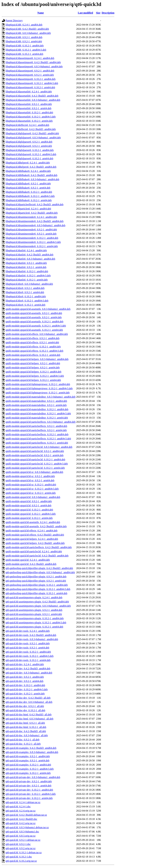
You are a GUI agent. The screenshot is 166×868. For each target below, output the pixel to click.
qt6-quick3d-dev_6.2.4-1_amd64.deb (25, 664)
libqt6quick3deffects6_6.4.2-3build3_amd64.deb (31, 129)
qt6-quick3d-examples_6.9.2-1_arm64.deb (27, 761)
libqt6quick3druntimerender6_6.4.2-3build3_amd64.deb (35, 221)
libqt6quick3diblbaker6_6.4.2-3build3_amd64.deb (31, 175)
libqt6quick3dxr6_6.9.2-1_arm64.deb (25, 292)
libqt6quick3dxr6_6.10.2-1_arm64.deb (26, 305)
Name (41, 13)
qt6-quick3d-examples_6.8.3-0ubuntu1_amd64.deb (32, 752)
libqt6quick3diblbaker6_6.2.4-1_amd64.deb (28, 171)
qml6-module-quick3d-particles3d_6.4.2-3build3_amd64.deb (37, 556)
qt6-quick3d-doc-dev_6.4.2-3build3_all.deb (28, 698)
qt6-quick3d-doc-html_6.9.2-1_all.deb (25, 723)
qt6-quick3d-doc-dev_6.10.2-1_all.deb (25, 710)
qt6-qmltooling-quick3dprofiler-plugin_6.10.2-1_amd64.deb (37, 585)
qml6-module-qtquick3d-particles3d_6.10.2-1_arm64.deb (35, 468)
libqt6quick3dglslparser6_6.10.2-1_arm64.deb (29, 158)
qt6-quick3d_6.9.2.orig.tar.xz (21, 848)
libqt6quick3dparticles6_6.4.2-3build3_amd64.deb (32, 213)
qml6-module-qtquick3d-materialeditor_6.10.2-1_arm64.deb (37, 418)
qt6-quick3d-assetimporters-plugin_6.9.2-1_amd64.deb (34, 610)
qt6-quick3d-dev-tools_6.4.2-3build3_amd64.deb (31, 635)
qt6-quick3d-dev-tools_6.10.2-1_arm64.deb (28, 660)
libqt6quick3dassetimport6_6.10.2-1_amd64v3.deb (32, 83)
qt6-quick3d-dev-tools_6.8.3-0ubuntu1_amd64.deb (32, 639)
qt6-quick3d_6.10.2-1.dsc (19, 857)
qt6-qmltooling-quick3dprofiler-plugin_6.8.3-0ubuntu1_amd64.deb (40, 572)
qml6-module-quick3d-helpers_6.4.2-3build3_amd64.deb (35, 543)
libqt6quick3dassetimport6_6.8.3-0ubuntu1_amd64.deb (34, 66)
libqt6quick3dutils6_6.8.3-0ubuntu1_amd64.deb (30, 259)
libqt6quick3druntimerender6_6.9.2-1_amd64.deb (31, 230)
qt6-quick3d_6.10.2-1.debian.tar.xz (24, 852)
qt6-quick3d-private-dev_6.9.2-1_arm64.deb (28, 786)
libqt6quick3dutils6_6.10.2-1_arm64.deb (27, 280)
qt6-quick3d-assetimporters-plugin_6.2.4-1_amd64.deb (34, 597)
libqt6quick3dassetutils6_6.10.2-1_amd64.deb (29, 112)
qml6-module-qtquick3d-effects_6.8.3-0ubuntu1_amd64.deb (37, 334)
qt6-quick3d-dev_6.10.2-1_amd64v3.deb (27, 689)
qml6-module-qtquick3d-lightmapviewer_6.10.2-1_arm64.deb (38, 393)
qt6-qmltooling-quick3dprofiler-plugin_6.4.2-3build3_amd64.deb (39, 568)
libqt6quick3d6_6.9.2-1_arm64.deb (24, 41)
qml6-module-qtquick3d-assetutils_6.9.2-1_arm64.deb (34, 317)
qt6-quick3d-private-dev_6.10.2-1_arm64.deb (29, 798)
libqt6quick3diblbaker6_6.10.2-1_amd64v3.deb (30, 196)
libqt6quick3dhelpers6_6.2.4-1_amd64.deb (28, 163)
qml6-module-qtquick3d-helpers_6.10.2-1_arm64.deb (33, 380)
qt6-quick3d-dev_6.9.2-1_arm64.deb (24, 681)
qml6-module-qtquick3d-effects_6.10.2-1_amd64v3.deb (34, 351)
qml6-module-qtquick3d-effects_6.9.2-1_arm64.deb (32, 342)
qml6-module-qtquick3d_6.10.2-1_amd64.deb (29, 510)
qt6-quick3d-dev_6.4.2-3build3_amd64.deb (28, 669)
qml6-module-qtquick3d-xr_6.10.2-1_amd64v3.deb (32, 489)
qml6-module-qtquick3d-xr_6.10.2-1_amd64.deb (31, 485)
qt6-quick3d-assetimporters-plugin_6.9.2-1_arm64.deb (34, 614)
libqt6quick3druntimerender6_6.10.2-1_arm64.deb (32, 246)
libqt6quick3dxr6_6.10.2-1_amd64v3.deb (27, 301)
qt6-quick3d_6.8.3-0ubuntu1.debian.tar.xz (27, 827)
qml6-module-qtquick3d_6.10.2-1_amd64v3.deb (31, 514)
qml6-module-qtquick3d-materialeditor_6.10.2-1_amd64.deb (37, 409)
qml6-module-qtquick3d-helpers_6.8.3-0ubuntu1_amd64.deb (37, 359)
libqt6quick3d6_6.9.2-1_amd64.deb (24, 37)
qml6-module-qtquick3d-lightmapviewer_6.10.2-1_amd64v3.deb (39, 388)
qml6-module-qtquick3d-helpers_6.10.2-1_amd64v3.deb (35, 376)
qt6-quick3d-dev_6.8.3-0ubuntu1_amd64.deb (29, 673)
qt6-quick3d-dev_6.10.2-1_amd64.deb (25, 685)
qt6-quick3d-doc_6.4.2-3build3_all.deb (26, 731)
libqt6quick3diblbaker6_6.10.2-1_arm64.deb (29, 200)
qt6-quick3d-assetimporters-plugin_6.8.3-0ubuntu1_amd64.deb (38, 606)
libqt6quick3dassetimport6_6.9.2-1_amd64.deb (30, 71)
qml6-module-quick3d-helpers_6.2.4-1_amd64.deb (32, 539)
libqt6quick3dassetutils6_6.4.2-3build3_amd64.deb (32, 96)
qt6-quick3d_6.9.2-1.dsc (18, 844)
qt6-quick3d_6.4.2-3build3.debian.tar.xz (26, 815)
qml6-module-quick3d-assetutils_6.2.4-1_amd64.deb (33, 522)
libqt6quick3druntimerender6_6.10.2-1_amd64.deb (32, 238)
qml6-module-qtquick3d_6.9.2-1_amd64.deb (29, 501)
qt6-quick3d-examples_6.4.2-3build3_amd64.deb (31, 748)
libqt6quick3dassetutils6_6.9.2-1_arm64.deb (28, 108)
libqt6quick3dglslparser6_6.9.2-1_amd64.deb (29, 142)
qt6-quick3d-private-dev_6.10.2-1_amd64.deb (29, 790)
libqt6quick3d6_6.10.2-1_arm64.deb (24, 54)
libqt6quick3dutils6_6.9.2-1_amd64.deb (26, 263)
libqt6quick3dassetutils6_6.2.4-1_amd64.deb (29, 92)
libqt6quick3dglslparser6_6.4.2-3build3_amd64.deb (32, 133)
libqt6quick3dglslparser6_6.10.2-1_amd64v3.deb (31, 154)
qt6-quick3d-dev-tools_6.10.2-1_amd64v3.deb (30, 656)
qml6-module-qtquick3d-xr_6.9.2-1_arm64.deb (30, 480)
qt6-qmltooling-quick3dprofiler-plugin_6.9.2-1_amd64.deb (36, 577)
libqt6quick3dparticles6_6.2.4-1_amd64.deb (28, 209)
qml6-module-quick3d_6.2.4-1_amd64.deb (28, 560)
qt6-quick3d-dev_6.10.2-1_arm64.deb (25, 694)
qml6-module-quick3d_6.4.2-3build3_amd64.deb (31, 564)
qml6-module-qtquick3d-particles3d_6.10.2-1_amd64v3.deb (37, 464)
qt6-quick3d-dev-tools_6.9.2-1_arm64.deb (27, 648)
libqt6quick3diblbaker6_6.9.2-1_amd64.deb (28, 184)
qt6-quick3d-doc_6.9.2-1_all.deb (22, 740)
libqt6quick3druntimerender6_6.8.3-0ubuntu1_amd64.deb (35, 225)
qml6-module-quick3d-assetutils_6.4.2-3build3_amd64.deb (36, 526)
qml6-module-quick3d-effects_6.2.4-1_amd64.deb (32, 531)
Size (98, 13)
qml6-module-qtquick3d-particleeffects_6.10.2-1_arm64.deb (37, 443)
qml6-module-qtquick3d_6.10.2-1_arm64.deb (29, 518)
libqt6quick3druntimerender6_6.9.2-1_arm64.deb (31, 234)
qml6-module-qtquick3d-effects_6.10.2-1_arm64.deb (33, 355)
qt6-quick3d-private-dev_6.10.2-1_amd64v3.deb (31, 794)
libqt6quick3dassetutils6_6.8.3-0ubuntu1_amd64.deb (33, 100)
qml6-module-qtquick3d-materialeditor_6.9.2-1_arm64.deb (36, 405)
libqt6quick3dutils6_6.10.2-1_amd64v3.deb (28, 276)
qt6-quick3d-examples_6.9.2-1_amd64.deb (28, 756)
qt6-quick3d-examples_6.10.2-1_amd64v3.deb (30, 769)
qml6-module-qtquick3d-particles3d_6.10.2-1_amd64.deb (35, 459)
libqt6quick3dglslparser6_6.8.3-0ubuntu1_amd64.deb (33, 138)
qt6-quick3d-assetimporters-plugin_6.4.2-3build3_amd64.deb (37, 602)
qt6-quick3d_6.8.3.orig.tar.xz (21, 836)
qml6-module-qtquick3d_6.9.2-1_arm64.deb (28, 505)
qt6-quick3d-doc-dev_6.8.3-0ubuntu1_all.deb (29, 702)
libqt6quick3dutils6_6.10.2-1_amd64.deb (27, 271)
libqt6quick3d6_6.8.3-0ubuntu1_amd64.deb (28, 33)
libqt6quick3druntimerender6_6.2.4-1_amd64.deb (31, 217)
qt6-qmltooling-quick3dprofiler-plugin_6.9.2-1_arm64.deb (36, 581)
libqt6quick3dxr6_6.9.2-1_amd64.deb (25, 288)
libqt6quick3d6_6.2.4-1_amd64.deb (24, 25)
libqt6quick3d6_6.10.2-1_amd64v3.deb (26, 50)
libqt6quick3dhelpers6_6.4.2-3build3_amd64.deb (31, 167)
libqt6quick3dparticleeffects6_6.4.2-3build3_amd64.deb (35, 204)
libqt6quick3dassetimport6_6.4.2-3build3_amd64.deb (33, 62)
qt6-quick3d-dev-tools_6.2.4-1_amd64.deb (28, 631)
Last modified (85, 13)
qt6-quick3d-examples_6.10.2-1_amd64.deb (28, 765)
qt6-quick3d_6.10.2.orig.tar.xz (21, 861)
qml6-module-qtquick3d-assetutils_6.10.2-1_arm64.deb (34, 330)
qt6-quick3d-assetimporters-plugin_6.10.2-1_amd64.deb (35, 618)
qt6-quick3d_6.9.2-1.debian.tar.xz (23, 840)
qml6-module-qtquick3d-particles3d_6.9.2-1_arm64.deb (35, 455)
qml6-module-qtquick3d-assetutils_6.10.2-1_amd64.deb (35, 322)
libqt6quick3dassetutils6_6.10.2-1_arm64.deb (29, 121)
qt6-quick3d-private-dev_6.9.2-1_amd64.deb (29, 781)
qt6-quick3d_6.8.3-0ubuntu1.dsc (22, 832)
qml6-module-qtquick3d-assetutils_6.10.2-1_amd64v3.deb (36, 326)
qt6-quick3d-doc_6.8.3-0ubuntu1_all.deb (27, 735)
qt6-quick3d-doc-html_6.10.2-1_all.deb (26, 727)
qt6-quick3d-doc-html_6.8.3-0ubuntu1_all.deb (29, 719)
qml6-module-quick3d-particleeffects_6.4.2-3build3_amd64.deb (39, 547)
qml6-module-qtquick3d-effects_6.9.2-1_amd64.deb (33, 338)
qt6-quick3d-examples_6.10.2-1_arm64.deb (28, 773)
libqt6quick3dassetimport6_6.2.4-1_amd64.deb (30, 58)
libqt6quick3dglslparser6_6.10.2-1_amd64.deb (30, 150)
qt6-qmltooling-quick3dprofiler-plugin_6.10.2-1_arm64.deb (36, 593)
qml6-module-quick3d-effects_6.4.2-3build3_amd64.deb (35, 535)
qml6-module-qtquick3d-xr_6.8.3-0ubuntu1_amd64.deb (34, 472)
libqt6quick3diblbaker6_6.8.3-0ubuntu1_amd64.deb (32, 179)
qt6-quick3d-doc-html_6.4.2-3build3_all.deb (29, 715)
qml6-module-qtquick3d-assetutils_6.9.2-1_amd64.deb (34, 313)
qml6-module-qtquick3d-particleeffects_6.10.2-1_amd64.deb (37, 434)
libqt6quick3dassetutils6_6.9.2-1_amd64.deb (29, 104)
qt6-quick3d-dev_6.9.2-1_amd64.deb (25, 677)
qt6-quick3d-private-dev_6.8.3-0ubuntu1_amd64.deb (33, 777)
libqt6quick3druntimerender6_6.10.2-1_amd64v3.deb (33, 242)
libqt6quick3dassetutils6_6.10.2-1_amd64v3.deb (31, 117)
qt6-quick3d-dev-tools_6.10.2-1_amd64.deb (28, 652)
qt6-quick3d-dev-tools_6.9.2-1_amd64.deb (28, 643)
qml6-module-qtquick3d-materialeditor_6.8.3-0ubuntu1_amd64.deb (41, 397)
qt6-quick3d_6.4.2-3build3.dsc (21, 819)
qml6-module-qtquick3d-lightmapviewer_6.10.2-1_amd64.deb (38, 384)
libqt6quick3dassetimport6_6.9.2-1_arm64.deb (30, 75)
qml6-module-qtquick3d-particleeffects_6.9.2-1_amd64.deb (36, 426)
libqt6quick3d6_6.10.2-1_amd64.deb (25, 46)
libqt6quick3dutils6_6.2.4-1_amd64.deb (26, 250)
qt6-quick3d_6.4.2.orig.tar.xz (21, 823)
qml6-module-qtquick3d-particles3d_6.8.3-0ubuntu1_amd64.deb (39, 447)
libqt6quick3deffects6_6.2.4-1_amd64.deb (27, 125)
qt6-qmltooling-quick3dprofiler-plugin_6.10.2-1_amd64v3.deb (38, 589)
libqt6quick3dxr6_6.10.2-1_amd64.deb (26, 296)
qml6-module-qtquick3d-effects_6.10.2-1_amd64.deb (33, 347)
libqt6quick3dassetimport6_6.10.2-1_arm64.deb (30, 87)
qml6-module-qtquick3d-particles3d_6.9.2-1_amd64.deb (35, 451)
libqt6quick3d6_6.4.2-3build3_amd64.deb (27, 29)
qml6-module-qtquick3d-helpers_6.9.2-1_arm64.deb (33, 368)
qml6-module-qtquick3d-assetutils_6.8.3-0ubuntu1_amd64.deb (38, 309)
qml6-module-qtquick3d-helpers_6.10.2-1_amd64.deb (33, 372)
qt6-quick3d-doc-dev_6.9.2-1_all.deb (25, 706)
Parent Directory (14, 21)
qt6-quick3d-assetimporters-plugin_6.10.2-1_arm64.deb (34, 627)
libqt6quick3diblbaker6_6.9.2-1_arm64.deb (28, 188)
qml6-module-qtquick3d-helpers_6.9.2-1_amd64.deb (33, 363)
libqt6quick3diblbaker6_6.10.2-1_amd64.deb (29, 192)
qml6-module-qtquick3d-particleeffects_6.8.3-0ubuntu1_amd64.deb (41, 422)
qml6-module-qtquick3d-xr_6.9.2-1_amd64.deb (30, 476)
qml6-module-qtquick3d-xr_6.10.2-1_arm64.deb (31, 493)
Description (108, 13)
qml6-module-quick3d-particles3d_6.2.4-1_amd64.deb (34, 551)
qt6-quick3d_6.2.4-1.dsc (18, 806)
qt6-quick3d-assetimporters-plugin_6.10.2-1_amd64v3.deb (36, 623)
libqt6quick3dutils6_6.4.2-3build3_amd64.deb (29, 255)
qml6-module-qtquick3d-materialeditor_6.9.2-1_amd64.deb (36, 401)
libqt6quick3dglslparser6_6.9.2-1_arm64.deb (29, 146)
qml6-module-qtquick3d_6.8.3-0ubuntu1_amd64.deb (33, 497)
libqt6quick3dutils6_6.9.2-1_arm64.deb (26, 267)
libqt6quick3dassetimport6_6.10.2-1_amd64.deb (31, 79)
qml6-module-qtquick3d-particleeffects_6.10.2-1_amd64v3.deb (38, 439)
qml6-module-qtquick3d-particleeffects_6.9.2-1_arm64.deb (36, 430)
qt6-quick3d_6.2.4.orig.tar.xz (21, 811)
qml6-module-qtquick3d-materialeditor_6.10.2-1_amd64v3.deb (38, 413)
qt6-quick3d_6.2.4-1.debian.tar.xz (23, 802)
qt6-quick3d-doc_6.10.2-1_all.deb (23, 744)
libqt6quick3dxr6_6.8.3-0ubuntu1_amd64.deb (29, 284)
